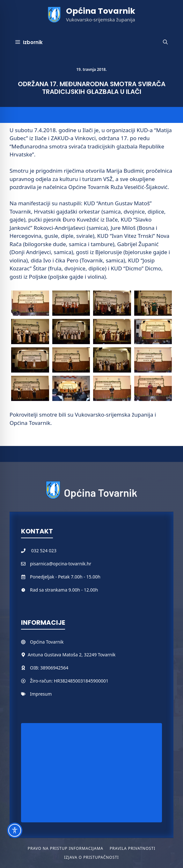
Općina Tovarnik (101, 11)
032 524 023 (44, 551)
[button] (165, 42)
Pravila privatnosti (132, 848)
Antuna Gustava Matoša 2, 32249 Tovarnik (72, 655)
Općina (38, 642)
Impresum (41, 694)
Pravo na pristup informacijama (66, 848)
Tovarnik (55, 642)
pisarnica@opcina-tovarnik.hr (61, 564)
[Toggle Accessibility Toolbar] (15, 830)
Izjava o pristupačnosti (91, 857)
